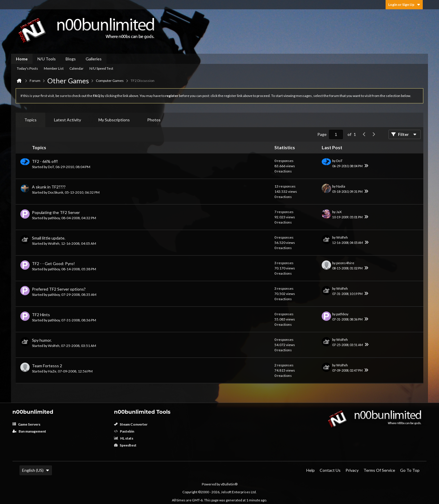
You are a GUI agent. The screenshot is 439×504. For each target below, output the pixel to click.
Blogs (71, 59)
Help (311, 470)
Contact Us (330, 470)
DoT (51, 167)
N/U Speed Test (101, 68)
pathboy (54, 218)
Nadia (341, 186)
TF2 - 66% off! (45, 161)
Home (22, 59)
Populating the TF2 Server (56, 212)
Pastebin (124, 431)
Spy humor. (42, 340)
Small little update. (49, 238)
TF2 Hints (41, 315)
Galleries (94, 59)
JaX (339, 212)
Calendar (77, 68)
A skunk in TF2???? (49, 187)
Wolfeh (54, 243)
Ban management (29, 431)
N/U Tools (47, 59)
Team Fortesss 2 (47, 366)
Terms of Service (379, 470)
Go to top (410, 470)
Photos (154, 120)
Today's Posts (27, 68)
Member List (54, 68)
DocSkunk (56, 192)
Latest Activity (68, 120)
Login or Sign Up (404, 4)
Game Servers (26, 424)
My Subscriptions (114, 120)
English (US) (36, 470)
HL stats (124, 438)
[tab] (30, 120)
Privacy (352, 470)
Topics (30, 120)
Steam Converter (131, 424)
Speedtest (125, 445)
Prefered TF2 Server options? (59, 289)
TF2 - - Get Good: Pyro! (53, 263)
